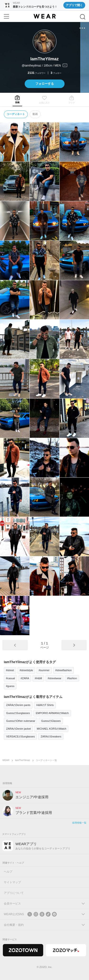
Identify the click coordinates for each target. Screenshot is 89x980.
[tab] (17, 100)
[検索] (83, 17)
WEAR (6, 760)
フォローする (45, 84)
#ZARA (25, 678)
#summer (44, 670)
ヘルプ (8, 872)
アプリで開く (74, 5)
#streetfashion (63, 670)
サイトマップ (12, 882)
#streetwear (54, 678)
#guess (10, 686)
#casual (10, 678)
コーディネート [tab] (16, 114)
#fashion (72, 678)
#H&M (38, 678)
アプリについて (14, 893)
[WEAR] (44, 16)
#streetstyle (26, 670)
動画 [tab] (35, 114)
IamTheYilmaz (23, 760)
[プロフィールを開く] (44, 66)
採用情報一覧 (79, 823)
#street (10, 670)
